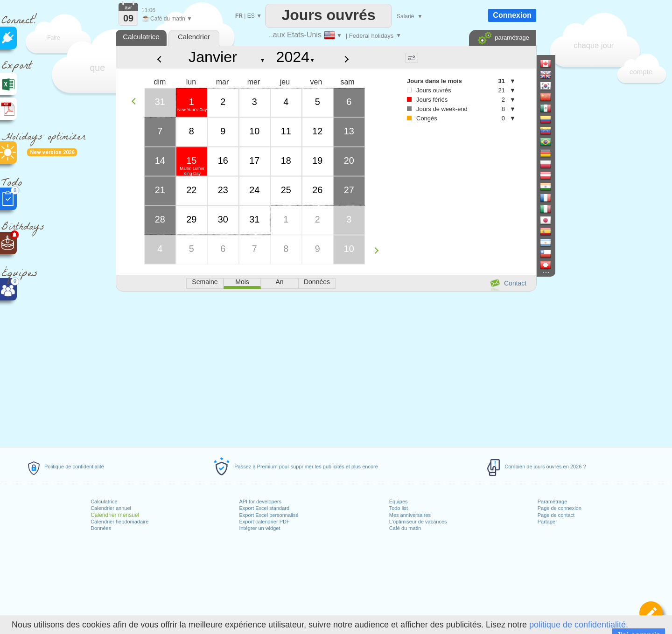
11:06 (148, 10)
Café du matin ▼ (167, 19)
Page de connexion (560, 508)
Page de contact (556, 515)
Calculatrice (104, 502)
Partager (547, 522)
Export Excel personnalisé (269, 515)
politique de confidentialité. (579, 625)
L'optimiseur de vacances (418, 522)
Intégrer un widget (259, 528)
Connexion (512, 15)
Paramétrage (553, 502)
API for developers (260, 502)
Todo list (399, 508)
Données (101, 528)
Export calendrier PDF (264, 522)
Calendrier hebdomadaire (119, 522)
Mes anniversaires (410, 515)
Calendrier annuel (111, 508)
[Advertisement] (326, 368)
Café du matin (405, 528)
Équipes (399, 502)
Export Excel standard (264, 508)
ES (251, 16)
